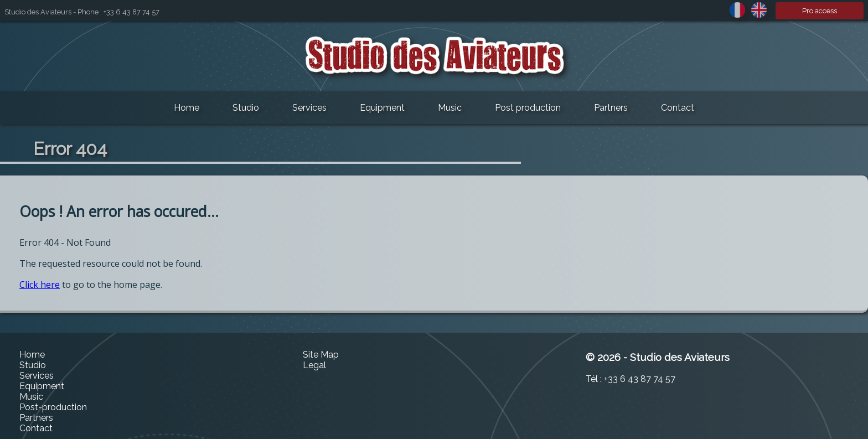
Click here (40, 285)
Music (450, 108)
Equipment (382, 108)
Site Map (321, 355)
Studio (246, 108)
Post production (528, 108)
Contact (678, 108)
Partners (611, 108)
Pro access (820, 11)
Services (309, 108)
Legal (314, 365)
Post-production (53, 407)
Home (187, 108)
